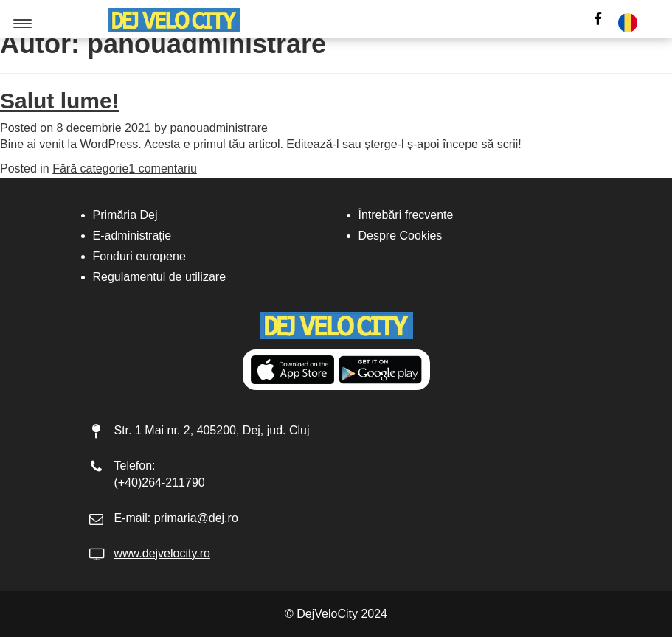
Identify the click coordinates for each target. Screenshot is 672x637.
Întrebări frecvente (406, 215)
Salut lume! (60, 101)
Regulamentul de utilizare (160, 277)
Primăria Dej (125, 215)
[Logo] (174, 20)
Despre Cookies (401, 236)
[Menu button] (23, 24)
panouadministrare (219, 128)
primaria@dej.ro (196, 518)
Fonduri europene (139, 256)
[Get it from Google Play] (380, 370)
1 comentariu (163, 168)
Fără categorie (90, 168)
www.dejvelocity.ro (162, 553)
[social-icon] (598, 20)
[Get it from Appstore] (292, 370)
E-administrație (132, 236)
